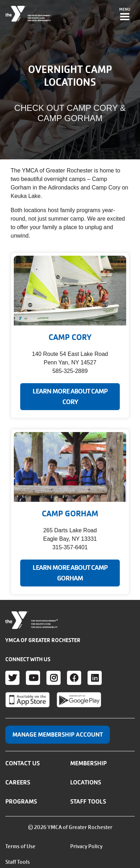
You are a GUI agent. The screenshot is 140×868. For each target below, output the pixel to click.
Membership (88, 763)
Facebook (74, 678)
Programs (21, 801)
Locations (86, 782)
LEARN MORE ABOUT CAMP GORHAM (70, 573)
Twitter (12, 678)
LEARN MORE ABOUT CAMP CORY (70, 397)
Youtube (33, 678)
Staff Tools (88, 801)
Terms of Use (20, 846)
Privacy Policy (86, 846)
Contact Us (23, 763)
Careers (18, 782)
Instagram (54, 678)
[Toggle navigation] (125, 15)
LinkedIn (95, 678)
